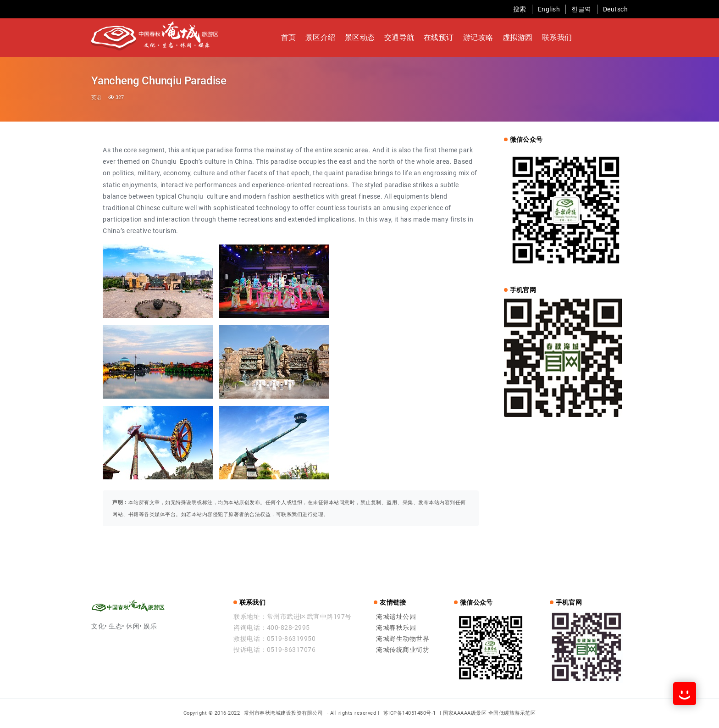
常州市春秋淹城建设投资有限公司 (284, 713)
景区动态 (360, 37)
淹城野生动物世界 (403, 639)
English (549, 9)
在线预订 (439, 37)
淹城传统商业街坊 (403, 650)
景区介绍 (321, 37)
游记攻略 (478, 37)
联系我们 (557, 37)
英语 (96, 97)
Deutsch (616, 9)
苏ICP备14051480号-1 (410, 713)
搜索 (520, 9)
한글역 (581, 9)
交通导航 (399, 37)
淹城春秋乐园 (396, 628)
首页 (289, 37)
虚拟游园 (518, 37)
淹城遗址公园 (396, 617)
